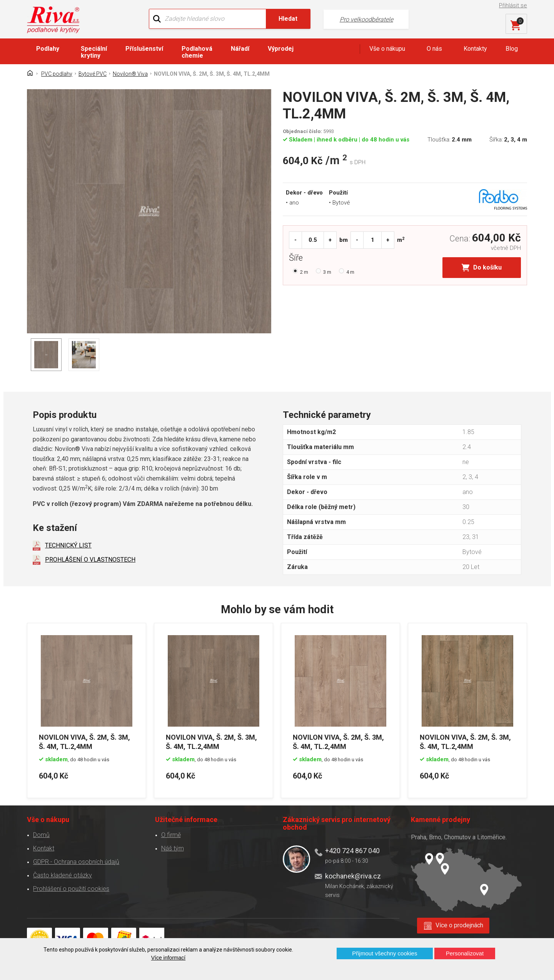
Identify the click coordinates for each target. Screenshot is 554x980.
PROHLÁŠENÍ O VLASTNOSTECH (90, 560)
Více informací (168, 958)
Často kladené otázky (63, 875)
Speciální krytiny (94, 52)
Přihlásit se (513, 5)
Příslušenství (144, 49)
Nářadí (240, 49)
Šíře (298, 259)
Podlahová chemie (197, 52)
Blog (512, 49)
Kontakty (475, 49)
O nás (434, 49)
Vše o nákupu (387, 49)
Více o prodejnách (459, 925)
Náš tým (173, 848)
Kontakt (44, 848)
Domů (41, 835)
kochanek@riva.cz (353, 876)
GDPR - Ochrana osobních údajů (76, 862)
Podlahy (48, 49)
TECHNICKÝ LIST (68, 545)
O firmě (171, 835)
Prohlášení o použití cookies (71, 889)
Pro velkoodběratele (366, 19)
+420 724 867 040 (352, 851)
